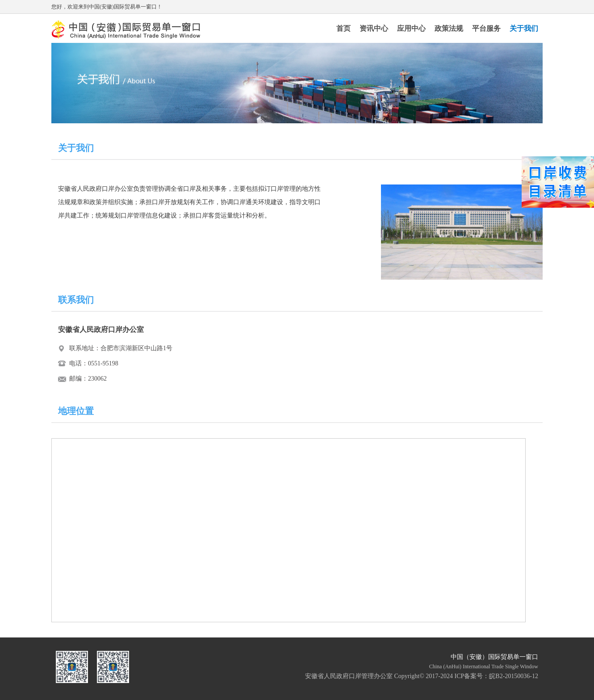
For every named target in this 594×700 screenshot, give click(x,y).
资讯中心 (374, 28)
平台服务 (486, 28)
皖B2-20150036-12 (514, 676)
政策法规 (449, 28)
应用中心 (411, 28)
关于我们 (524, 28)
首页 (343, 28)
